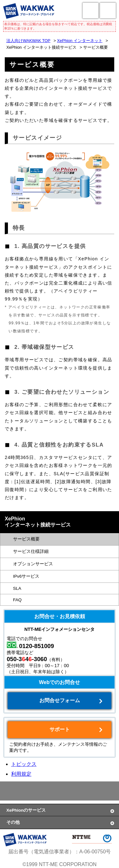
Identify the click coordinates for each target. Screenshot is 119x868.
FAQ (17, 600)
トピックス (24, 764)
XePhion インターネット (80, 41)
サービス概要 (26, 539)
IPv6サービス (26, 576)
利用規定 (21, 774)
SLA (17, 588)
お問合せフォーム (60, 700)
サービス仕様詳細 (31, 551)
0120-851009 (36, 646)
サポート (60, 729)
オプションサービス (33, 564)
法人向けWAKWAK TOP (28, 41)
